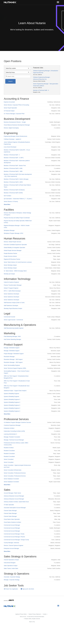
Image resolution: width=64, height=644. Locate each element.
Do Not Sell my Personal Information (36, 617)
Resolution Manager (9, 357)
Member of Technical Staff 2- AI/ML (13, 168)
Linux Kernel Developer (10, 147)
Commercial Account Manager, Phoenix (14, 537)
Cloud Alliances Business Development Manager (17, 125)
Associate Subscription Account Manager (15, 508)
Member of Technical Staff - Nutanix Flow (15, 166)
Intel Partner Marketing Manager (13, 339)
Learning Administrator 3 (10, 434)
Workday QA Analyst (9, 274)
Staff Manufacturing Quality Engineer (14, 328)
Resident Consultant (9, 451)
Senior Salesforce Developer (12, 294)
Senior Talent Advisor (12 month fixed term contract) (18, 262)
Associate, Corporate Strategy (12, 577)
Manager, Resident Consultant (12, 437)
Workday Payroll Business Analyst (13, 308)
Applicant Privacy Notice (21, 614)
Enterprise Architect (9, 428)
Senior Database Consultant (11, 479)
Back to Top (32, 622)
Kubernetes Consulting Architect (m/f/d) (14, 431)
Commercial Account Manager (12, 525)
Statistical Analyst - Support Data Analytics (15, 391)
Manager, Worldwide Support (12, 348)
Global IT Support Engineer (11, 288)
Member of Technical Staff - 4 (41, 90)
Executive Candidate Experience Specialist (15, 245)
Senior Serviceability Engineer (12, 365)
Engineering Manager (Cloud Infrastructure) (16, 136)
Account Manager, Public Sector (12, 493)
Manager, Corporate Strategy (12, 580)
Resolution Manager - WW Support (13, 359)
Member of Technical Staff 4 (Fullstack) (14, 190)
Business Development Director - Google (15, 122)
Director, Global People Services (13, 242)
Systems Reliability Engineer (11, 394)
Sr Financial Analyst (9, 111)
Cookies (45, 614)
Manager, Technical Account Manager (14, 440)
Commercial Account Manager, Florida (14, 534)
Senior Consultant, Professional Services (15, 473)
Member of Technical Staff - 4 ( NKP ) (14, 158)
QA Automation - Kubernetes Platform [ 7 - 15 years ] (18, 199)
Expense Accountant (9, 102)
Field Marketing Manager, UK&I (12, 336)
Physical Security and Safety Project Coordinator (17, 218)
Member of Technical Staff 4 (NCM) (13, 193)
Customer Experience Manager (12, 425)
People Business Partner (11, 253)
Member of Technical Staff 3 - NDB (13, 171)
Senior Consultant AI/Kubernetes (13, 470)
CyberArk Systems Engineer (11, 282)
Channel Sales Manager (10, 511)
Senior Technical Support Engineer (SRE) (15, 368)
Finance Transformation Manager (13, 285)
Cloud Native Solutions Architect (12, 522)
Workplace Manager (9, 230)
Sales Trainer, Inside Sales (11, 568)
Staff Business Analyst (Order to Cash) (14, 303)
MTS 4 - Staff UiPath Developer (12, 291)
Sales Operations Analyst (11, 566)
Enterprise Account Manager (11, 548)
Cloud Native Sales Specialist (12, 519)
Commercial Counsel (9, 317)
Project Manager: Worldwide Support (14, 354)
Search (10, 81)
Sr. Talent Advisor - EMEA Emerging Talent (15, 271)
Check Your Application (11, 589)
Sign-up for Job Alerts (27, 589)
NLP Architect (7, 196)
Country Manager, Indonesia (11, 543)
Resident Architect (9, 448)
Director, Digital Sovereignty (11, 128)
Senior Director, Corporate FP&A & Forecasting (16, 105)
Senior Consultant (9, 459)
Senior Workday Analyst (10, 265)
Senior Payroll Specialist (10, 108)
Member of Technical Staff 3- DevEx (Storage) (16, 179)
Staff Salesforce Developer (11, 305)
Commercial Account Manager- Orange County (16, 540)
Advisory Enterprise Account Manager (14, 496)
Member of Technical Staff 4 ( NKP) (13, 182)
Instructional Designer (10, 563)
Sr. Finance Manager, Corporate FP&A (14, 114)
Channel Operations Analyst (11, 560)
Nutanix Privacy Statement (35, 614)
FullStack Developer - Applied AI (12, 139)
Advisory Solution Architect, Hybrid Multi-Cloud (16, 502)
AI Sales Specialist (9, 505)
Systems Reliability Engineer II (12, 399)
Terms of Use (23, 617)
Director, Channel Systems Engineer (14, 545)
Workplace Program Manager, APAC (14, 233)
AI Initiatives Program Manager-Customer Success (17, 422)
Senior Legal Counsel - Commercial (13, 320)
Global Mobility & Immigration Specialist (14, 248)
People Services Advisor (10, 256)
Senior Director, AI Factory (11, 201)
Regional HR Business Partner (12, 259)
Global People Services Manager (13, 250)
